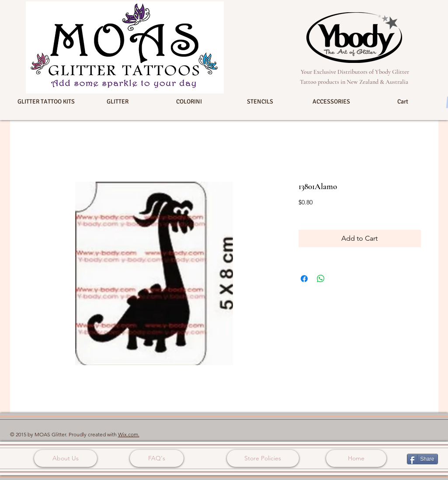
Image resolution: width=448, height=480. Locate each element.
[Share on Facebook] (304, 279)
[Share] (422, 459)
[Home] (356, 458)
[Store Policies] (263, 458)
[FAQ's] (157, 458)
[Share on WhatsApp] (321, 279)
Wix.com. (129, 434)
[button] (46, 102)
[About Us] (66, 458)
